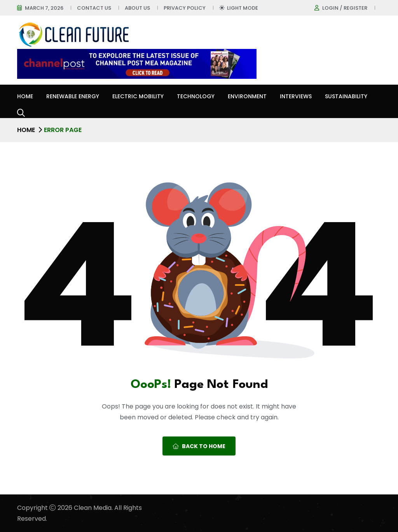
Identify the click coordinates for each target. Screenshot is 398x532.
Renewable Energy (73, 96)
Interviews (296, 96)
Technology (196, 96)
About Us (137, 8)
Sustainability (346, 96)
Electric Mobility (138, 96)
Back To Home (199, 446)
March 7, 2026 (44, 8)
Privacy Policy (185, 8)
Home (25, 96)
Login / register (345, 8)
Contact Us (94, 8)
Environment (247, 96)
